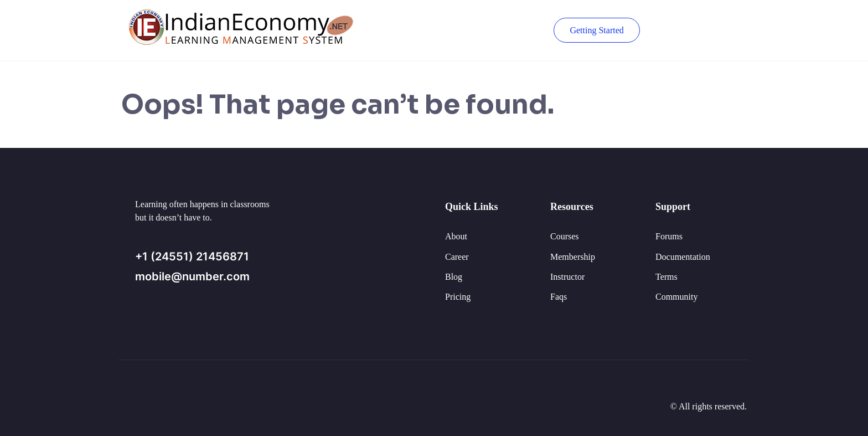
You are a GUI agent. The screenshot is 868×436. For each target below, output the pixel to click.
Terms (666, 277)
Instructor (567, 277)
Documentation (683, 257)
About (456, 236)
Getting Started (596, 30)
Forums (669, 236)
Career (457, 257)
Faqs (559, 297)
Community (676, 297)
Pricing (458, 297)
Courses (565, 236)
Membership (573, 257)
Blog (454, 277)
